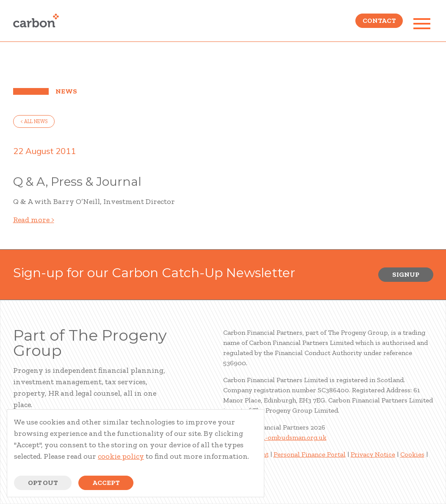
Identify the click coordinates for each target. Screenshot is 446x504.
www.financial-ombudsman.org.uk (275, 437)
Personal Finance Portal (310, 454)
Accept (106, 483)
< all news (34, 121)
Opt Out (43, 483)
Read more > (34, 220)
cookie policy (121, 456)
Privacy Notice (373, 454)
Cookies (412, 454)
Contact (379, 23)
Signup (406, 274)
